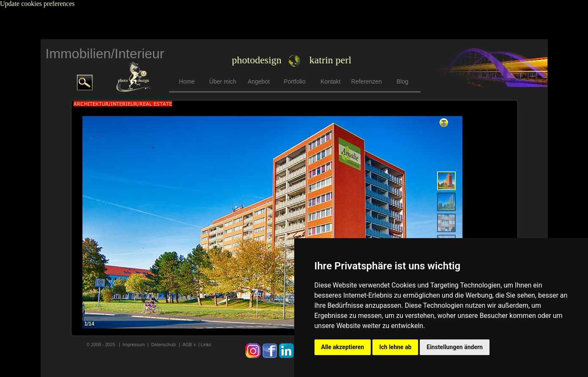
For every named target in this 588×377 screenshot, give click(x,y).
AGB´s (190, 344)
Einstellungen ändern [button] (455, 347)
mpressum (134, 344)
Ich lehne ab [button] (395, 347)
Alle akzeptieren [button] (343, 347)
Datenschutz (164, 344)
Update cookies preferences (37, 4)
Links (206, 344)
